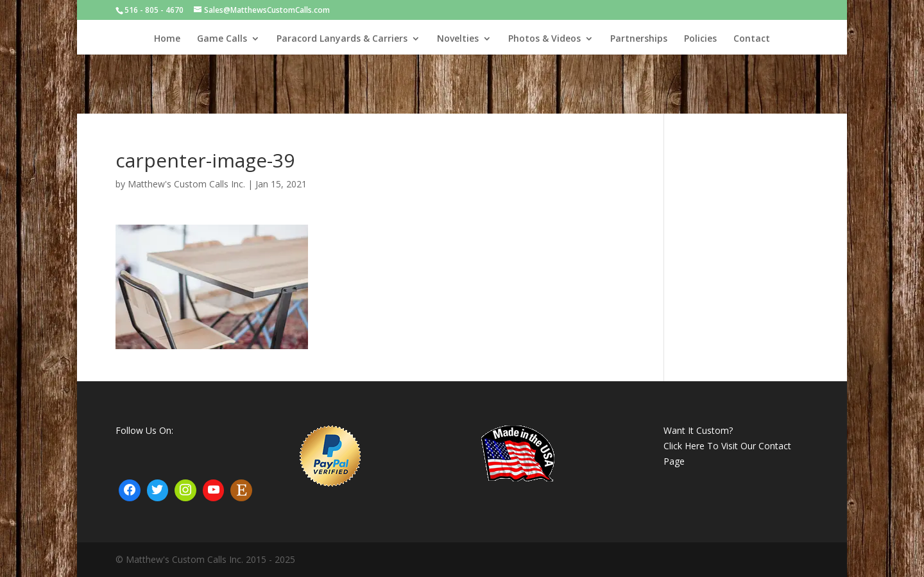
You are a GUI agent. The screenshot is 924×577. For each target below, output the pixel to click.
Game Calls (222, 39)
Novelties (458, 39)
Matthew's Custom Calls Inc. (186, 184)
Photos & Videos (544, 39)
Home (167, 39)
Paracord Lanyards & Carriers (342, 39)
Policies (700, 39)
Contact (752, 39)
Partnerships (639, 39)
